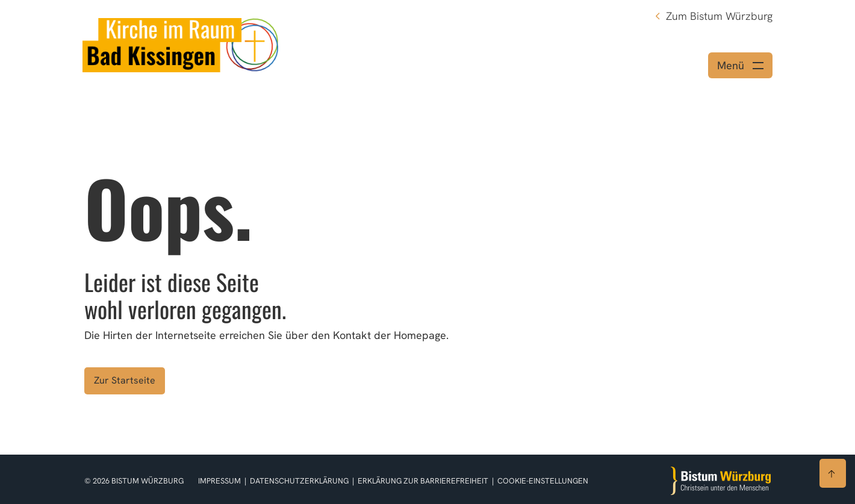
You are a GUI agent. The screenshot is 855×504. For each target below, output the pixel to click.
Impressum (220, 481)
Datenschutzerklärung (300, 481)
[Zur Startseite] (721, 481)
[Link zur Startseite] (180, 44)
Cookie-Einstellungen (543, 481)
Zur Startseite (125, 380)
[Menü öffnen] (740, 65)
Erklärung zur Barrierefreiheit (423, 481)
